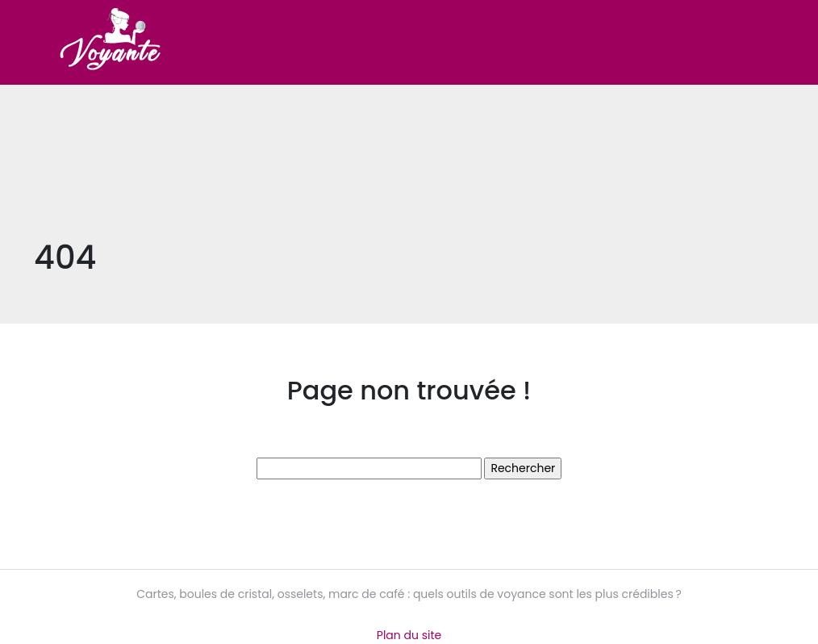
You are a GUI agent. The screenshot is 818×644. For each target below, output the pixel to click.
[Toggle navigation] (762, 43)
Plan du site (409, 635)
